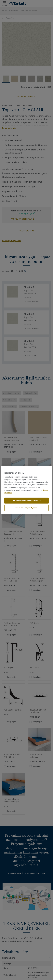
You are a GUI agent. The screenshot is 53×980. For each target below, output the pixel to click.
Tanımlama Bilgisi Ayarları (26, 508)
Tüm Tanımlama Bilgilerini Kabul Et (26, 500)
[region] (26, 490)
